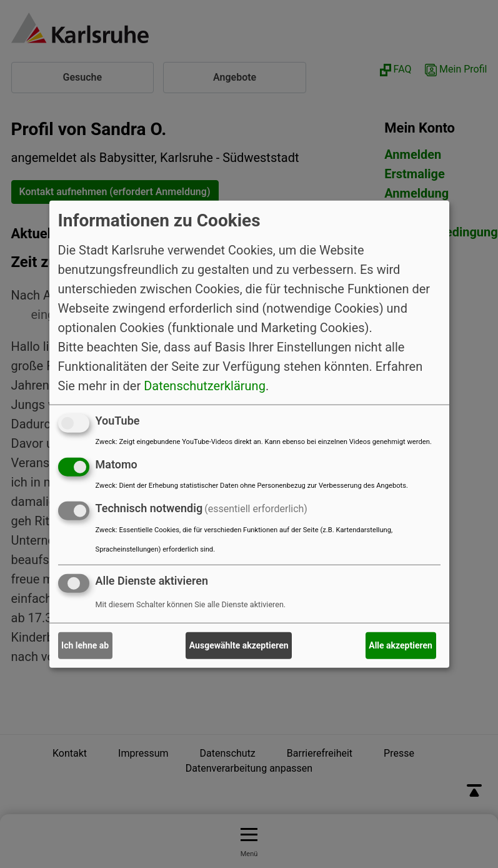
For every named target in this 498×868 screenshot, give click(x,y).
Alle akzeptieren (401, 645)
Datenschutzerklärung (205, 386)
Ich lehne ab (85, 645)
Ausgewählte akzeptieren (239, 645)
